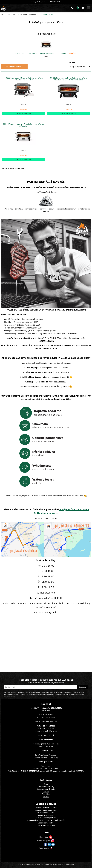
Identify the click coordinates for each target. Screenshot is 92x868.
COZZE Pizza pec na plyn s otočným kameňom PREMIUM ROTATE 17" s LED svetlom (68, 79)
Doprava (46, 792)
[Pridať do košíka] (24, 113)
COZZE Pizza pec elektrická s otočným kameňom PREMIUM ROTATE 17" (24, 79)
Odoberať (82, 687)
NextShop (44, 865)
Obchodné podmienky (46, 787)
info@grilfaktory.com (38, 2)
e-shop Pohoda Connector (56, 865)
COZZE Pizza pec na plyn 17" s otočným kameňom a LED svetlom (41, 53)
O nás (46, 784)
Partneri (46, 797)
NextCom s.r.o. (70, 865)
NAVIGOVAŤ (39, 722)
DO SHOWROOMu (51, 722)
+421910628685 (56, 2)
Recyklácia (46, 794)
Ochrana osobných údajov (46, 789)
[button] (72, 8)
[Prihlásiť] (78, 8)
